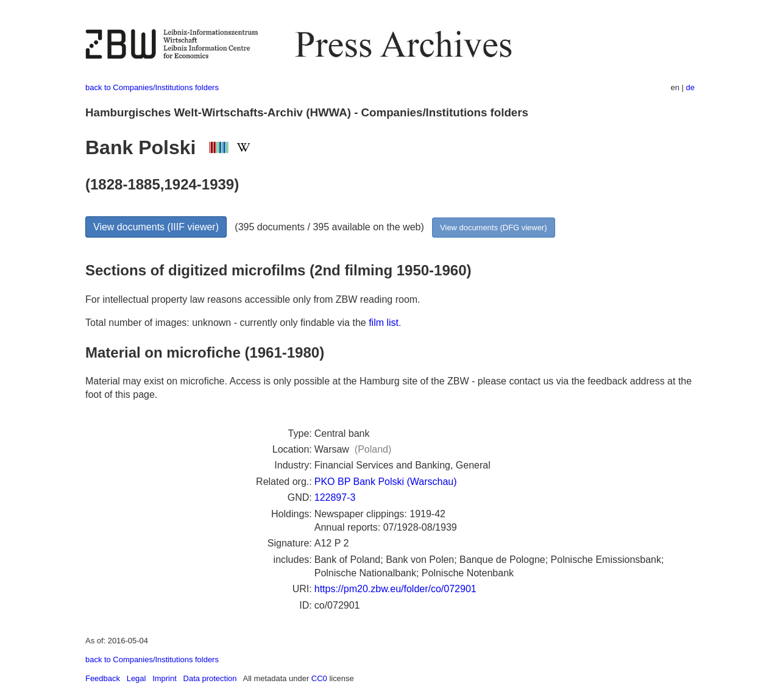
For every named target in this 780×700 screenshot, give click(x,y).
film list (384, 323)
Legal (136, 678)
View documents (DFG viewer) (493, 228)
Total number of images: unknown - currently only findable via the (227, 323)
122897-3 (335, 497)
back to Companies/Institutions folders (152, 87)
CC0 (319, 678)
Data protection (210, 678)
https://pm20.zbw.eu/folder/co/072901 (395, 589)
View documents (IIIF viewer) (156, 227)
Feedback (103, 678)
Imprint (165, 678)
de (690, 87)
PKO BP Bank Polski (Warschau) (386, 482)
